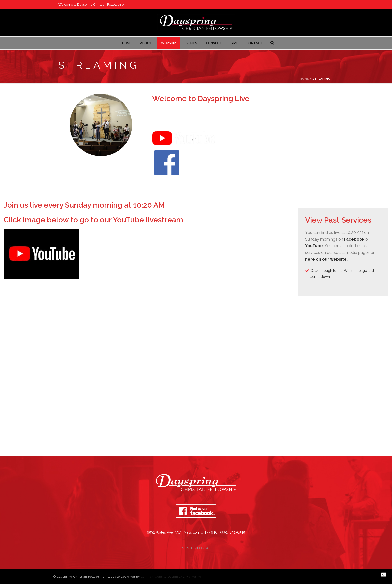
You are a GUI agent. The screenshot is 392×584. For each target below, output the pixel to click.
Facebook (354, 239)
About (146, 43)
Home (127, 43)
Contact (255, 43)
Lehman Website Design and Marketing (171, 577)
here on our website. (326, 259)
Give (234, 43)
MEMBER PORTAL (196, 548)
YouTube (314, 246)
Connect (214, 43)
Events (191, 43)
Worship (168, 43)
